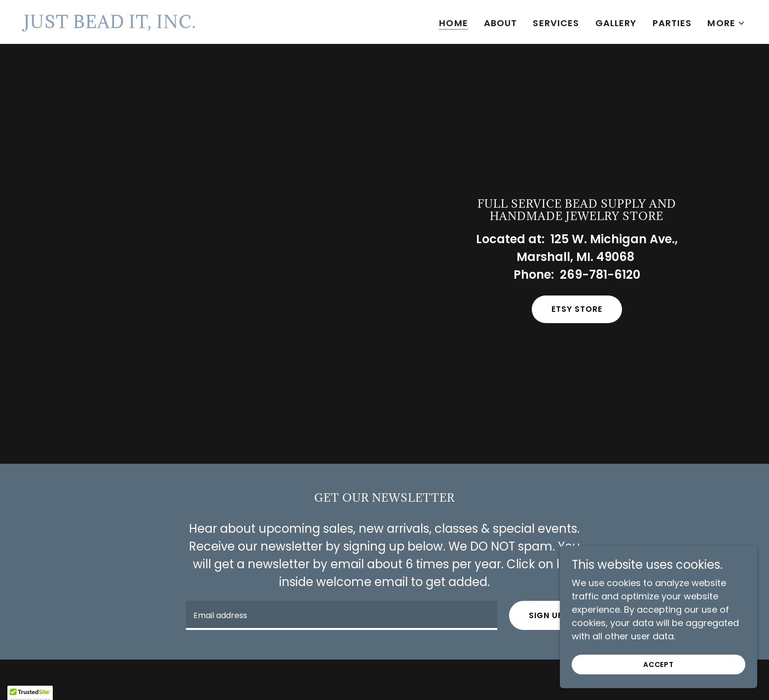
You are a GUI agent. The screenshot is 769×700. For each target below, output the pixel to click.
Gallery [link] (616, 23)
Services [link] (556, 23)
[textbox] (342, 615)
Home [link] (454, 23)
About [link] (501, 23)
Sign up (546, 615)
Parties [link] (672, 23)
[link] (110, 25)
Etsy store (577, 309)
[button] (726, 23)
